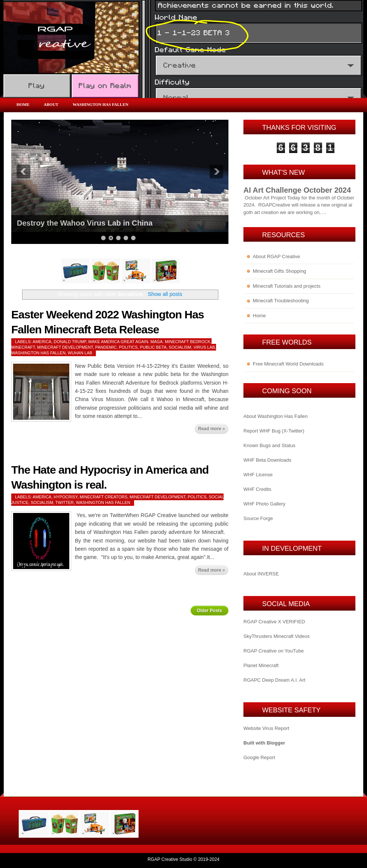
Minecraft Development (65, 347)
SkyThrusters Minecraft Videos (277, 636)
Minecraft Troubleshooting (281, 301)
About (51, 104)
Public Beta (153, 347)
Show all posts (165, 294)
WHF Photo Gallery (264, 504)
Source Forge (258, 518)
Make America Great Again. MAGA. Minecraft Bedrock (149, 342)
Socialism (180, 347)
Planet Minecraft (261, 665)
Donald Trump (70, 342)
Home (23, 104)
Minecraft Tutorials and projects (287, 286)
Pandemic (106, 347)
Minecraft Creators (104, 497)
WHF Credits (257, 489)
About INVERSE (261, 574)
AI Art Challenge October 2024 (297, 190)
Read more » (212, 429)
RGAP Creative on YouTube (274, 651)
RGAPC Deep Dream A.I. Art (274, 680)
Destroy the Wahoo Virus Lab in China (85, 223)
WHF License (258, 475)
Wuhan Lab (80, 353)
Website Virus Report (266, 728)
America (42, 342)
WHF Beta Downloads (267, 460)
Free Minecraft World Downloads (288, 364)
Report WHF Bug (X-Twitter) (274, 431)
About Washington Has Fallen (276, 416)
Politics (128, 347)
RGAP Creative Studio (170, 859)
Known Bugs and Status (269, 445)
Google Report (259, 757)
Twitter (65, 502)
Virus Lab (204, 347)
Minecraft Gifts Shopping (279, 271)
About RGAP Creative (276, 256)
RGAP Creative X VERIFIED (274, 622)
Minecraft (23, 347)
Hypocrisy (65, 497)
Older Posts (210, 611)
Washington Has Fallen (101, 104)
